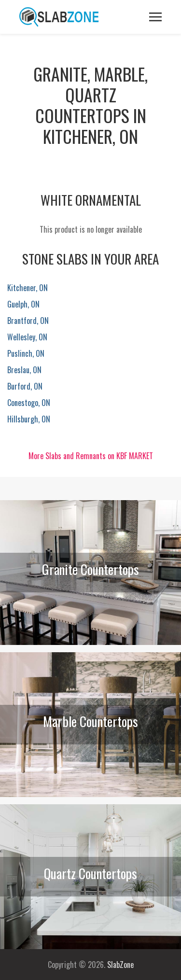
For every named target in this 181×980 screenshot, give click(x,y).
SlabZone (120, 965)
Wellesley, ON (27, 337)
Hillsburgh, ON (29, 419)
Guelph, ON (23, 304)
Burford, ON (25, 386)
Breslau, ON (24, 370)
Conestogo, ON (29, 403)
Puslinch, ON (26, 353)
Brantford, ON (28, 321)
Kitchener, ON (28, 288)
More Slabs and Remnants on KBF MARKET (91, 456)
